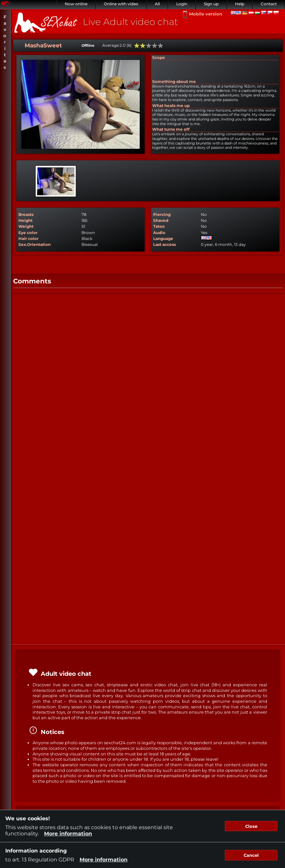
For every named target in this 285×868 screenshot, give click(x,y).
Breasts (26, 214)
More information (68, 834)
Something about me (174, 81)
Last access (165, 244)
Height (25, 220)
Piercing (162, 214)
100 (160, 46)
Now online (76, 4)
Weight (26, 226)
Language (163, 238)
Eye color (28, 233)
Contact (269, 4)
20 (137, 46)
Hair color (28, 238)
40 (143, 46)
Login (182, 4)
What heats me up (171, 105)
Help (240, 4)
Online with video (121, 4)
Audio (159, 233)
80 (154, 46)
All (157, 4)
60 (149, 46)
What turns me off (171, 129)
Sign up (211, 4)
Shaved (161, 220)
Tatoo (159, 226)
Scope (159, 57)
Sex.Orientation (35, 244)
